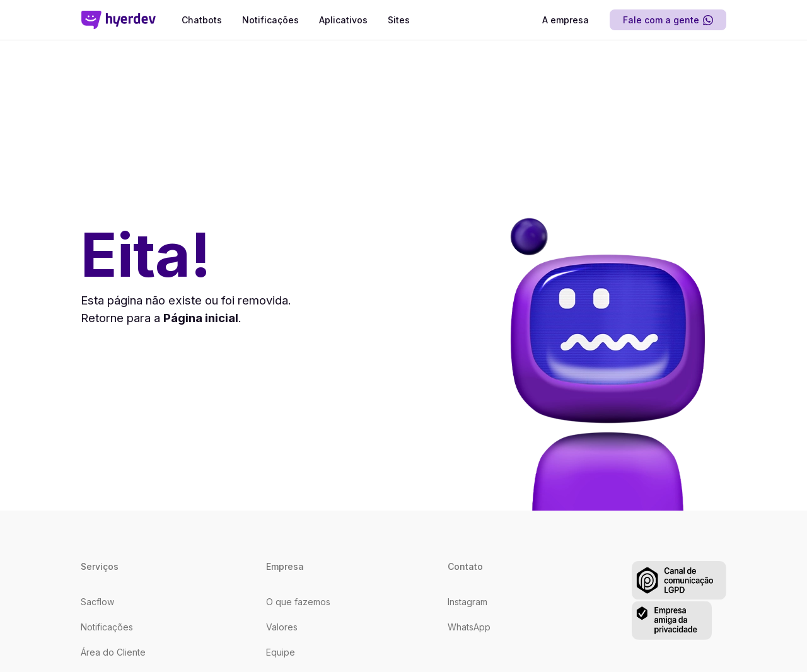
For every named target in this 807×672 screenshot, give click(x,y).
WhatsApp (469, 627)
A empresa (566, 20)
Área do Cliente (113, 652)
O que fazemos (298, 602)
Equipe (281, 652)
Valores (282, 627)
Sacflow (97, 602)
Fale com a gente (668, 20)
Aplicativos (343, 20)
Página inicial (201, 318)
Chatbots (202, 20)
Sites (399, 20)
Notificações (270, 20)
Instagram (467, 602)
